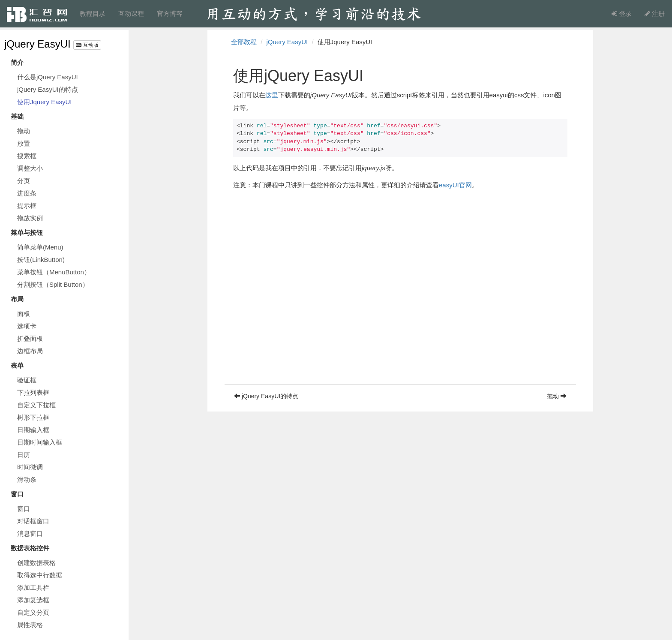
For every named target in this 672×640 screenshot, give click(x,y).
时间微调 (30, 467)
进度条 (27, 193)
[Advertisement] (400, 325)
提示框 (27, 206)
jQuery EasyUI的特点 (48, 89)
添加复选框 (33, 600)
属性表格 (30, 625)
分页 (24, 181)
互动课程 (131, 14)
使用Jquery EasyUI (45, 102)
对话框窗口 (33, 521)
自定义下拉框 (36, 405)
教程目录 (93, 14)
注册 (655, 14)
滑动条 (27, 479)
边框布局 (30, 351)
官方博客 (170, 14)
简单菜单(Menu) (40, 247)
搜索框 (27, 156)
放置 (24, 143)
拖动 (24, 131)
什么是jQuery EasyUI (48, 77)
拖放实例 (30, 218)
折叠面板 (30, 338)
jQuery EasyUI (37, 44)
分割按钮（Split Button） (53, 284)
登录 (622, 14)
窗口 (24, 509)
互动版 (87, 45)
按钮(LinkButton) (41, 260)
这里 (272, 95)
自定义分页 (33, 612)
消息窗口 (30, 533)
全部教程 (244, 42)
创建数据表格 (36, 563)
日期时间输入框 (40, 442)
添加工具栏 (33, 587)
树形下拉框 (33, 417)
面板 (24, 314)
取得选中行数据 (40, 575)
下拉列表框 (33, 392)
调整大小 (30, 168)
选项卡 (27, 326)
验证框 (27, 380)
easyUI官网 (455, 185)
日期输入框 (33, 430)
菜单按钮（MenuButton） (54, 272)
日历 (24, 455)
